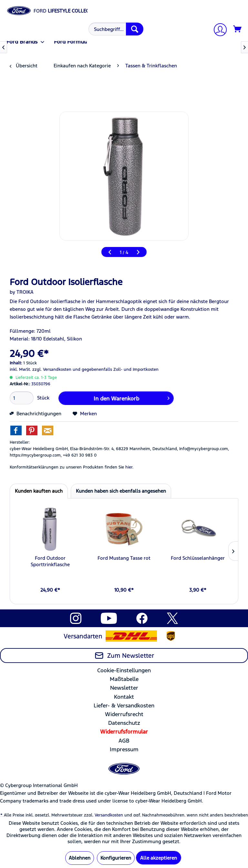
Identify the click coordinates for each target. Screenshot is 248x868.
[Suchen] (135, 29)
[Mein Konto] (218, 30)
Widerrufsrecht (124, 714)
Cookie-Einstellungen (124, 670)
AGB (124, 741)
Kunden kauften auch (39, 491)
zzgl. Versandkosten (52, 370)
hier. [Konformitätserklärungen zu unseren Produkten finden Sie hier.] (129, 467)
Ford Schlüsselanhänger (198, 558)
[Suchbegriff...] (116, 29)
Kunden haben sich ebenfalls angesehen (121, 491)
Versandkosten (109, 815)
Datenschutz (124, 723)
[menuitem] (115, 29)
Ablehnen (80, 858)
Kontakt (124, 697)
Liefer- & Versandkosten (124, 705)
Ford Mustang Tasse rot (124, 558)
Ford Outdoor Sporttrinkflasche (50, 561)
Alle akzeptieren (159, 858)
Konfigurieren (116, 858)
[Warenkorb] (238, 29)
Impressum (124, 749)
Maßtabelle (124, 679)
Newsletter (124, 688)
